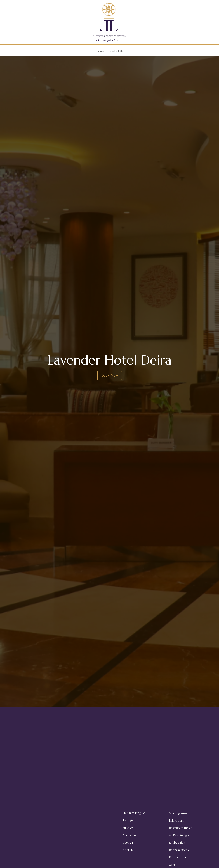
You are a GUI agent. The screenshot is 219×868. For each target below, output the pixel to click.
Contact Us (116, 52)
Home (100, 52)
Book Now (110, 375)
